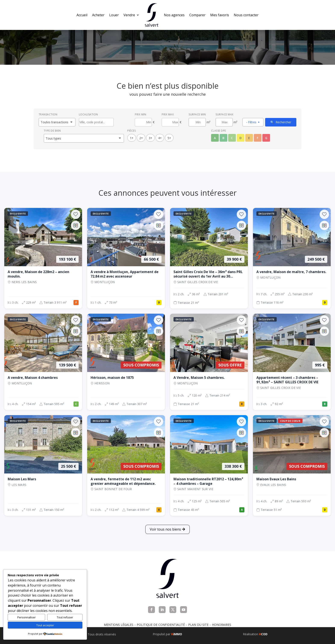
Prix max (168, 114)
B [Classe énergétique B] (223, 138)
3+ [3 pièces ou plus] (151, 138)
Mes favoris (220, 15)
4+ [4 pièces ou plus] (160, 138)
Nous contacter (246, 15)
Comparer (197, 15)
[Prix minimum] (143, 122)
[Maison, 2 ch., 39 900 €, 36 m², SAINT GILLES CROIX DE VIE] (209, 258)
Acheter (98, 15)
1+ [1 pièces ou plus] (132, 138)
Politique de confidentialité (161, 625)
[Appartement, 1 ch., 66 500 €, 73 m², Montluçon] (126, 258)
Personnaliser (26, 617)
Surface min (197, 114)
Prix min (140, 114)
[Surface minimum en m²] (197, 122)
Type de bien (52, 131)
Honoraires (222, 625)
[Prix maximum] (170, 122)
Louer (114, 15)
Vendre (129, 15)
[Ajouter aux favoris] (76, 214)
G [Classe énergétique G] (266, 138)
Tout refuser (65, 617)
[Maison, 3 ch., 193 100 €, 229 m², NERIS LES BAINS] (43, 258)
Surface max (225, 114)
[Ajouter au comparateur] (76, 225)
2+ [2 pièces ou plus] (141, 138)
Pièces (132, 131)
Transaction (48, 114)
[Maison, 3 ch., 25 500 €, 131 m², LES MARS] (43, 465)
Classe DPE (219, 131)
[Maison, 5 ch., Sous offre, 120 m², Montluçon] (209, 362)
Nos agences (174, 15)
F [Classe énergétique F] (258, 138)
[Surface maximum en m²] (224, 122)
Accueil (82, 15)
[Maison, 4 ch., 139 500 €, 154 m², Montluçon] (43, 362)
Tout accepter (45, 625)
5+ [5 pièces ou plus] (169, 138)
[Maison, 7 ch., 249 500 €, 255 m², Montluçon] (292, 258)
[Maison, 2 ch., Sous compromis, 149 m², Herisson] (126, 362)
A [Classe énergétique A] (215, 138)
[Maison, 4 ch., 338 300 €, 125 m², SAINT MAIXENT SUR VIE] (209, 465)
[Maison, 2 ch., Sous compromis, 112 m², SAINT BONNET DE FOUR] (126, 465)
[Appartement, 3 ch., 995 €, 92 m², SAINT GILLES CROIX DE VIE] (292, 362)
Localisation (88, 114)
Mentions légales (119, 625)
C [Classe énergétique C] (232, 138)
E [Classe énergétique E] (249, 138)
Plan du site (198, 625)
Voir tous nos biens (165, 529)
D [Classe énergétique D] (241, 138)
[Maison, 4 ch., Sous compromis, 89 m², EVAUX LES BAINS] (292, 465)
